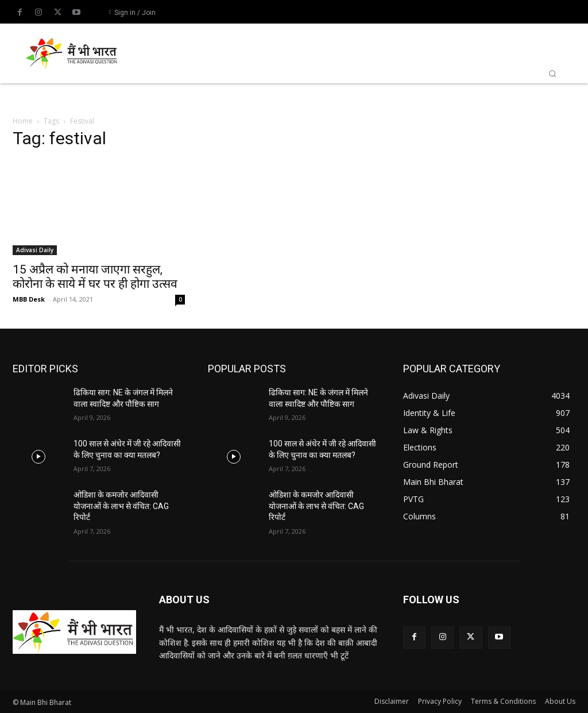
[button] (552, 74)
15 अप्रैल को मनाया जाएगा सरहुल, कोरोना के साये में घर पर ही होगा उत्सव (95, 277)
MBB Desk (29, 299)
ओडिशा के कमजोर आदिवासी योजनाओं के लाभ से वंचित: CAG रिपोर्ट (121, 506)
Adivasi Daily (35, 250)
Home (23, 121)
